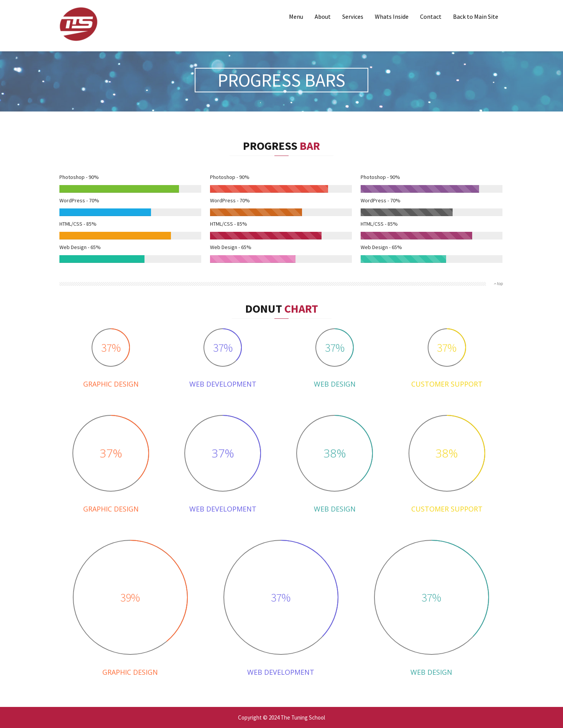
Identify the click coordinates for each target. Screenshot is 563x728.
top (498, 284)
